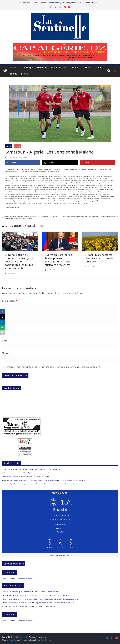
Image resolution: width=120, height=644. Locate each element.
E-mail (6, 341)
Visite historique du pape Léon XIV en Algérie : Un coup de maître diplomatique (29, 473)
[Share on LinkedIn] (3, 322)
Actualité (15, 68)
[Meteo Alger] (60, 540)
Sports (14, 74)
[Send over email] (3, 327)
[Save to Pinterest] (98, 163)
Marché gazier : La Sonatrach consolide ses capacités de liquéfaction (37, 592)
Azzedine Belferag (8, 606)
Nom (5, 329)
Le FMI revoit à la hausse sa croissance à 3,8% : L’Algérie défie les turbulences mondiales (32, 469)
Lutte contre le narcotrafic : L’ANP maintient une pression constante (25, 477)
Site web (6, 353)
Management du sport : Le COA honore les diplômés (37, 606)
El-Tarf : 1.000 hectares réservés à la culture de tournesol (99, 258)
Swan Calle (6, 592)
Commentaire (10, 301)
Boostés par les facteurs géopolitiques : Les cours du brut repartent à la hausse (90, 216)
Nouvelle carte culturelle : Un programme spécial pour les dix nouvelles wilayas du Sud (44, 603)
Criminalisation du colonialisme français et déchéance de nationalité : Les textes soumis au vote (20, 261)
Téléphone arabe (59, 68)
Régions (76, 68)
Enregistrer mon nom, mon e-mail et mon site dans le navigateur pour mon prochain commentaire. (53, 367)
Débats (24, 74)
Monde (87, 68)
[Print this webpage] (3, 332)
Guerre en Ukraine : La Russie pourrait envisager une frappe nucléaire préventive (58, 260)
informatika (6, 599)
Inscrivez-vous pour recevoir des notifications (18, 578)
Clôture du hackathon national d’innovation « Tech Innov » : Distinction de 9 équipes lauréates (46, 599)
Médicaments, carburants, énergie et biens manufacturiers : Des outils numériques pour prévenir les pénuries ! (74, 3)
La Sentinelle (22, 157)
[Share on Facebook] (22, 163)
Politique (28, 68)
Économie (42, 68)
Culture (98, 68)
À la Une (9, 146)
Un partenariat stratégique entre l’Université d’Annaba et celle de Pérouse (44, 595)
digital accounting (8, 595)
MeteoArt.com (64, 555)
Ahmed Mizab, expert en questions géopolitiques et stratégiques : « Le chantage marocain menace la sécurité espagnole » (30, 217)
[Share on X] (60, 163)
